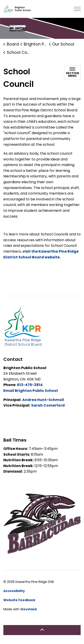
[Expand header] (77, 9)
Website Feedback (19, 600)
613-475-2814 (30, 385)
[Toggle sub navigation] (72, 72)
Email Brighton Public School (31, 391)
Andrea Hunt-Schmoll (43, 400)
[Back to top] (42, 630)
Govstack (29, 609)
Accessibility (14, 591)
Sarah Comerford (48, 405)
